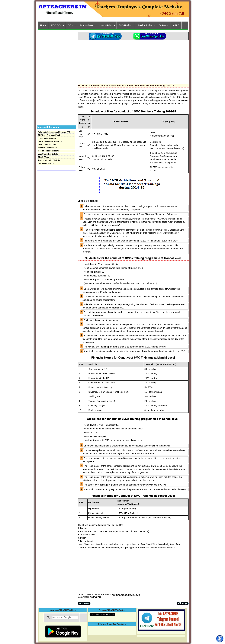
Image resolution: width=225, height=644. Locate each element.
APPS (176, 25)
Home (43, 25)
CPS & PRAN (44, 157)
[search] (65, 618)
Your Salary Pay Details (48, 154)
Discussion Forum (46, 163)
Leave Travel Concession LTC (51, 141)
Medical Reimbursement (48, 151)
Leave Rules (106, 25)
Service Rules (145, 25)
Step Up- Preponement (48, 148)
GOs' (70, 25)
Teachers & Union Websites (50, 160)
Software (163, 25)
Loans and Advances (47, 138)
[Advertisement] (133, 61)
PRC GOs (56, 25)
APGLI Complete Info (47, 145)
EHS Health (125, 25)
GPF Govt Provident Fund (49, 135)
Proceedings (86, 25)
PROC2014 (96, 597)
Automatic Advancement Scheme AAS (54, 132)
